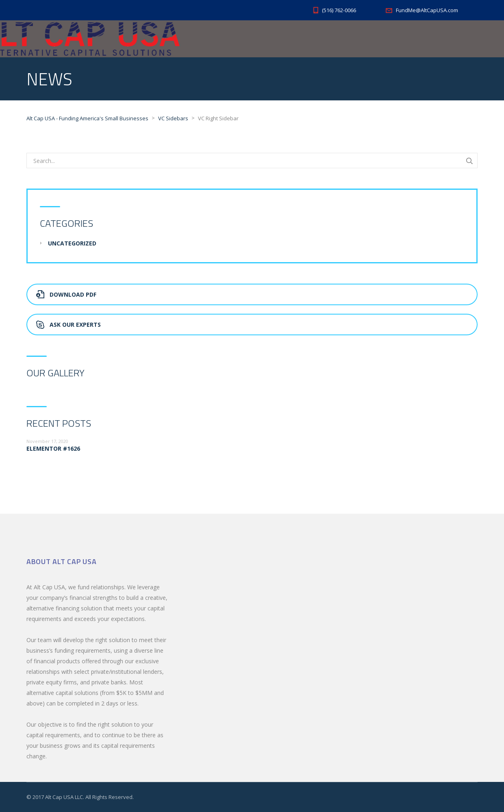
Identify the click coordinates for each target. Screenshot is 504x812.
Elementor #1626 (53, 448)
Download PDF (66, 294)
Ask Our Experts (68, 325)
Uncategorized (72, 243)
